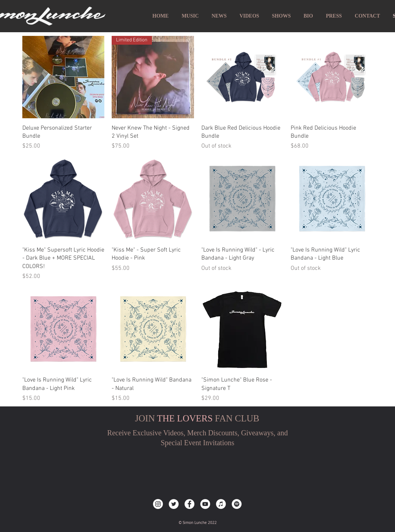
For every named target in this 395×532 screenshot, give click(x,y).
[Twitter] (174, 504)
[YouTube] (205, 504)
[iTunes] (221, 504)
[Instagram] (158, 504)
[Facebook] (189, 504)
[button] (368, 16)
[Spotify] (237, 504)
